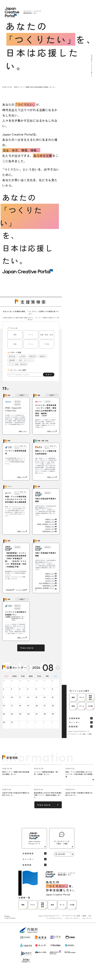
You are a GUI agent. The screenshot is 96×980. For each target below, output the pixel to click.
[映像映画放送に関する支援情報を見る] (41, 77)
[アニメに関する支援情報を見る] (27, 77)
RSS (90, 916)
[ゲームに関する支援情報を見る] (69, 77)
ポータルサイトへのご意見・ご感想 (80, 734)
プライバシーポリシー (73, 918)
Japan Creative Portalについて (79, 731)
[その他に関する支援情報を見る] (83, 77)
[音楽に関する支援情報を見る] (55, 77)
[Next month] (58, 668)
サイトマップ (87, 918)
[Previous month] (28, 668)
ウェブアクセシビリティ (55, 918)
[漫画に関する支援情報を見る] (13, 77)
